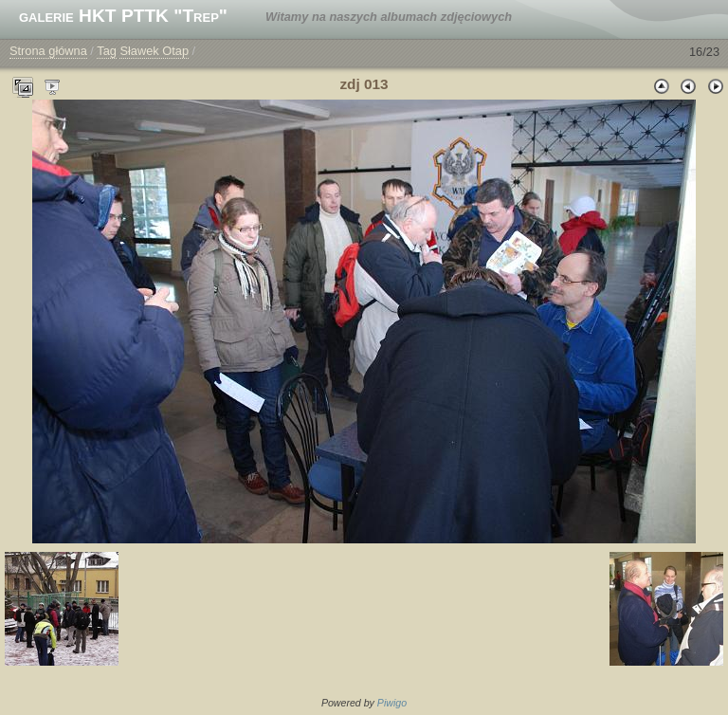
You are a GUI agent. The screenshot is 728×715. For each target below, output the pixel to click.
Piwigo (392, 703)
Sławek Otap (154, 51)
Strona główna (48, 51)
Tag (107, 51)
